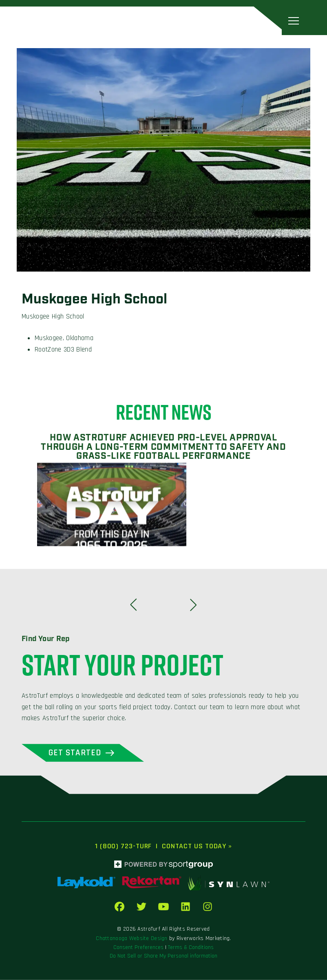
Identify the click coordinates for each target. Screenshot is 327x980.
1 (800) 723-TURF (123, 846)
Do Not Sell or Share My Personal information (163, 956)
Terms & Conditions (191, 947)
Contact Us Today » (197, 846)
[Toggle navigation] (294, 21)
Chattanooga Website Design (131, 938)
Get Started (75, 753)
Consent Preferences (138, 947)
